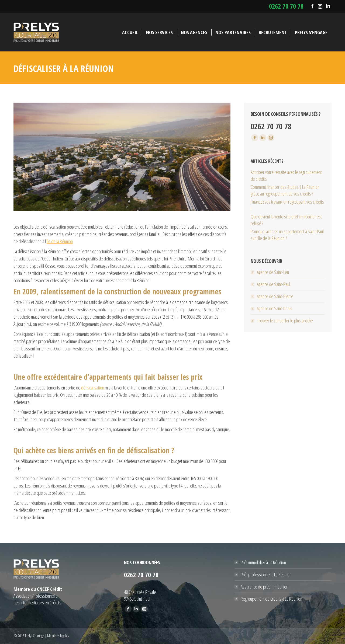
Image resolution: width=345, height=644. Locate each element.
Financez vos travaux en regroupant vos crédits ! (287, 205)
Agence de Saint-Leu (273, 272)
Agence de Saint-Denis (275, 308)
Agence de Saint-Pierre (275, 296)
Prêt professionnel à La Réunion (266, 575)
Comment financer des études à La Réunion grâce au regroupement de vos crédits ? (285, 190)
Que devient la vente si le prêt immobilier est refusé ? (286, 220)
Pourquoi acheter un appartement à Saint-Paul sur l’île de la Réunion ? (287, 235)
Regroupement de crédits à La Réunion (271, 599)
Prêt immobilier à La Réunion (263, 562)
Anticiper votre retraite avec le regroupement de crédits (286, 175)
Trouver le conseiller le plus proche (285, 321)
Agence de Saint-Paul (273, 284)
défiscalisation (93, 388)
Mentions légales (58, 636)
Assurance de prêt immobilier (264, 587)
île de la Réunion (60, 241)
